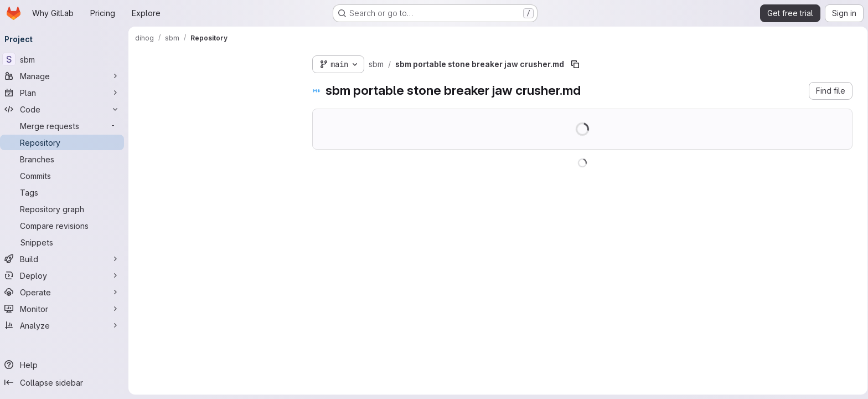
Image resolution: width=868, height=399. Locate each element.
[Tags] (66, 192)
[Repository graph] (66, 209)
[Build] (66, 259)
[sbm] (66, 59)
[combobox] (223, 84)
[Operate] (66, 292)
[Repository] (66, 142)
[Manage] (66, 76)
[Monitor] (66, 309)
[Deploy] (66, 275)
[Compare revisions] (66, 226)
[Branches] (66, 159)
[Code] (66, 109)
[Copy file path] (580, 64)
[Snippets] (66, 242)
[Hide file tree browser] (148, 62)
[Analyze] (66, 325)
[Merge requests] (66, 126)
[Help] (66, 365)
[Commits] (66, 176)
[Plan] (66, 93)
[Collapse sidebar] (66, 382)
